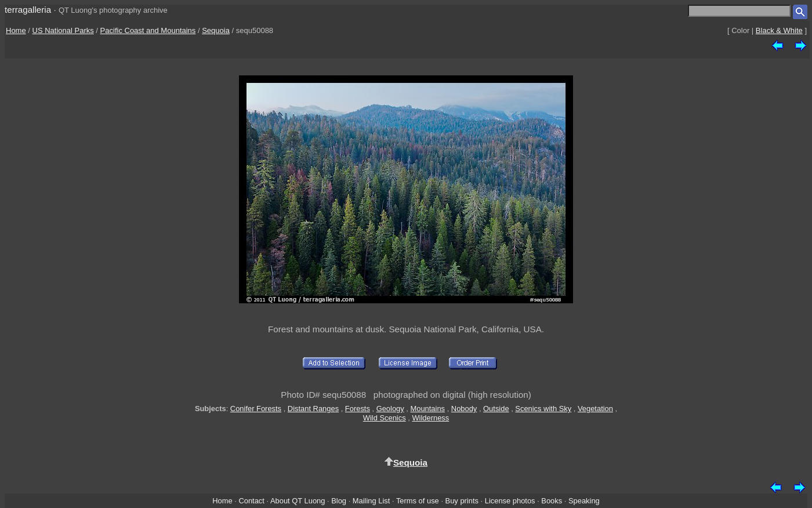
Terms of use (418, 501)
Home (16, 30)
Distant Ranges (313, 409)
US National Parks (63, 30)
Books (552, 501)
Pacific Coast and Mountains (148, 30)
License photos (510, 501)
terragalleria (28, 10)
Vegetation (595, 409)
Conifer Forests (256, 409)
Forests (358, 409)
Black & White (779, 30)
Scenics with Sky (543, 409)
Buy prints (462, 501)
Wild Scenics (385, 418)
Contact (251, 501)
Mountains (428, 409)
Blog (339, 501)
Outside (496, 409)
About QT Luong (298, 501)
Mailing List (371, 501)
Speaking (584, 501)
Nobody (464, 409)
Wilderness (430, 418)
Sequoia (216, 30)
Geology (390, 409)
